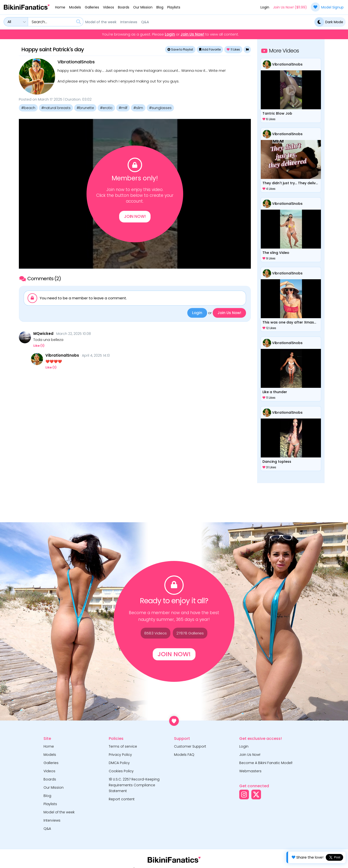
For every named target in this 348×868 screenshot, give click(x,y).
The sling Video (276, 253)
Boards (124, 7)
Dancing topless (277, 462)
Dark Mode (329, 22)
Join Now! (135, 217)
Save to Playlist (180, 49)
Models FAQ (184, 755)
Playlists (174, 7)
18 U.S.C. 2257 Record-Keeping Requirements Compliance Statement (134, 785)
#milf (123, 108)
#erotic (106, 108)
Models (75, 7)
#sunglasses (160, 108)
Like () (39, 346)
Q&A (145, 22)
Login (265, 7)
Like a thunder (275, 392)
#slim (138, 108)
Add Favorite (210, 49)
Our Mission (143, 7)
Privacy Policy (120, 755)
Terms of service (123, 746)
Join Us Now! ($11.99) (290, 7)
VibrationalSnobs (76, 62)
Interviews (129, 22)
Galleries (92, 7)
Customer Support (190, 746)
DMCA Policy (119, 763)
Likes (233, 49)
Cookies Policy (121, 771)
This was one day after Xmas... (289, 322)
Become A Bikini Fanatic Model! (266, 763)
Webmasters (250, 771)
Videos (109, 7)
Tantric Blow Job (277, 113)
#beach (28, 108)
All (9, 22)
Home (60, 7)
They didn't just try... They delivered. (291, 183)
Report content (122, 799)
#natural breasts (56, 108)
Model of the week (101, 22)
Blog (160, 7)
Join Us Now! (192, 34)
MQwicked (43, 334)
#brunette (85, 108)
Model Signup (327, 7)
